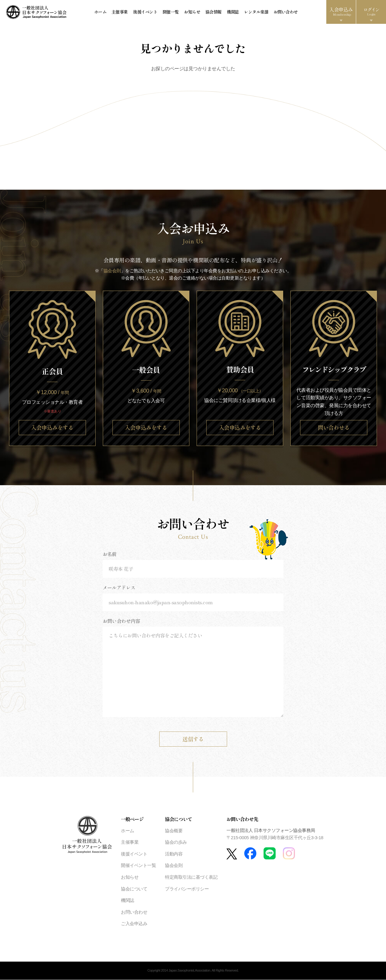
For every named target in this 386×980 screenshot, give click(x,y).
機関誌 (232, 12)
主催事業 (120, 12)
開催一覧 (171, 12)
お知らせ (192, 12)
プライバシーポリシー (187, 889)
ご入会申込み (134, 924)
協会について (134, 889)
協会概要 (174, 831)
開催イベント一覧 (138, 866)
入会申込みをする (52, 428)
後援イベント (146, 12)
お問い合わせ (284, 12)
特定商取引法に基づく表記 (191, 877)
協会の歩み (176, 842)
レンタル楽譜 (255, 12)
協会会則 (112, 271)
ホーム (101, 12)
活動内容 (174, 854)
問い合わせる (334, 428)
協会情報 (213, 12)
